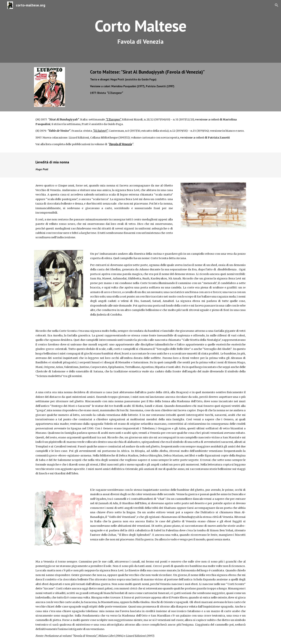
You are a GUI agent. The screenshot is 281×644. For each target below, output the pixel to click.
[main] (140, 31)
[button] (277, 5)
